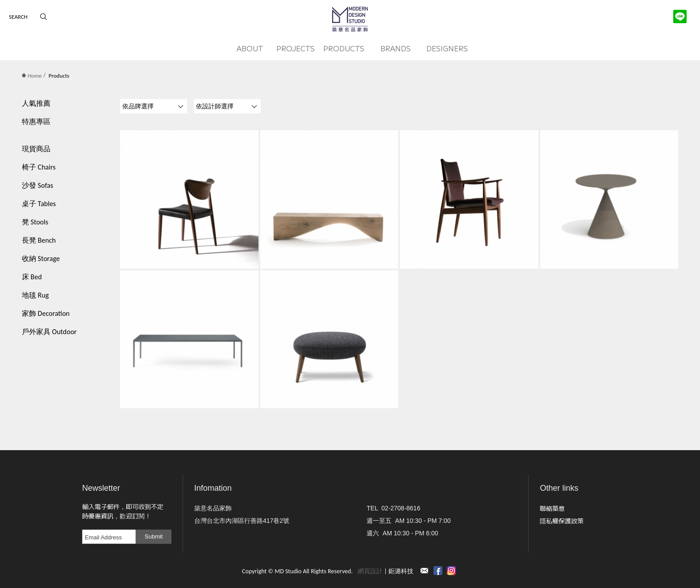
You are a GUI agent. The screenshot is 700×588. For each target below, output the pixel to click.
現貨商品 (36, 149)
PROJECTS (296, 48)
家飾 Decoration (46, 313)
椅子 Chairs (39, 167)
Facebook (438, 571)
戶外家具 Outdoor (49, 332)
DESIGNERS (447, 48)
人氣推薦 (36, 103)
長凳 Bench (39, 240)
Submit (154, 536)
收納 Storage (41, 259)
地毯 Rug (35, 295)
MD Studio (350, 19)
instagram (451, 571)
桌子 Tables (39, 204)
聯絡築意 (552, 508)
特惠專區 (36, 122)
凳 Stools (35, 222)
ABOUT (250, 48)
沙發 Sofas (37, 185)
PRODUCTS (344, 48)
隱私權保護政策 (562, 521)
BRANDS (396, 48)
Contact (425, 571)
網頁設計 (370, 571)
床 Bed (32, 277)
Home (32, 76)
